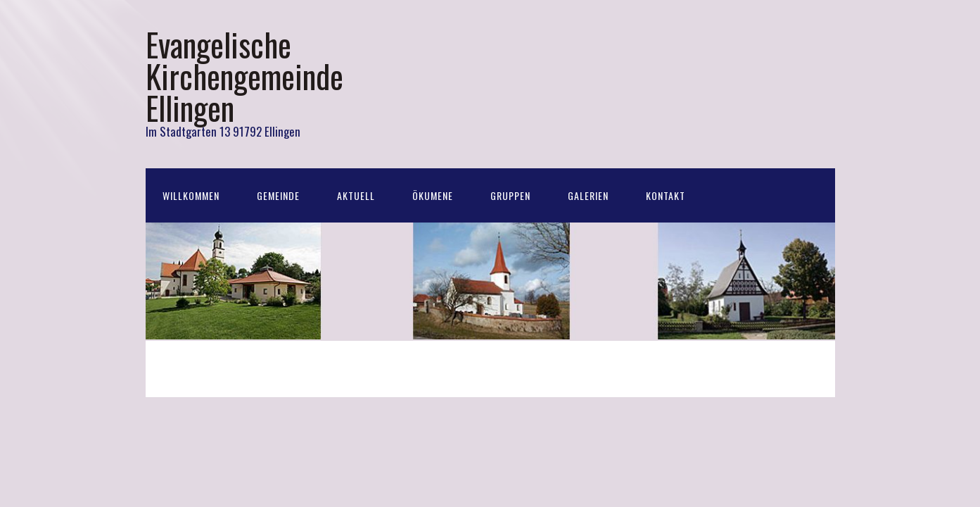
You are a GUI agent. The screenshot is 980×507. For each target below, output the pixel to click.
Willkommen (191, 195)
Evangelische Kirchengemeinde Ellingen (244, 76)
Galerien (588, 195)
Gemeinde (278, 195)
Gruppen (510, 195)
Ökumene (433, 195)
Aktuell (356, 195)
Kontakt (666, 195)
